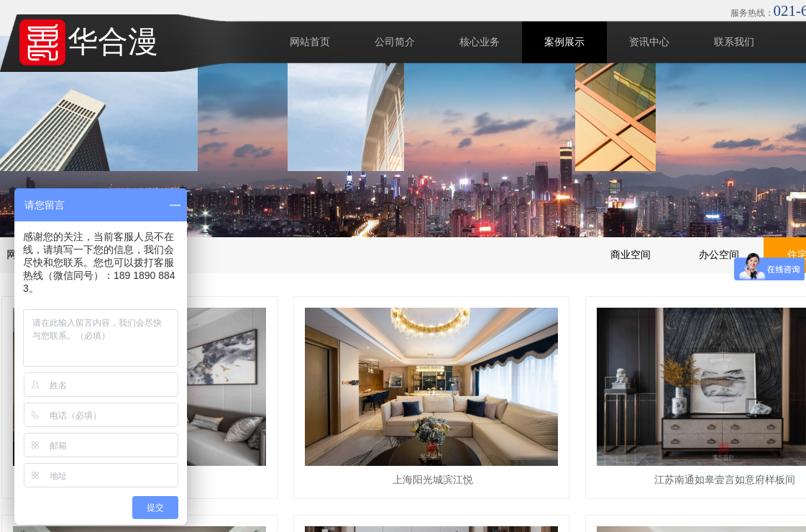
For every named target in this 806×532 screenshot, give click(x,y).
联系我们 (734, 42)
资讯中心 (649, 42)
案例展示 (564, 42)
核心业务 (480, 42)
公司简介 (395, 42)
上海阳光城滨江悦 (433, 480)
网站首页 (310, 42)
